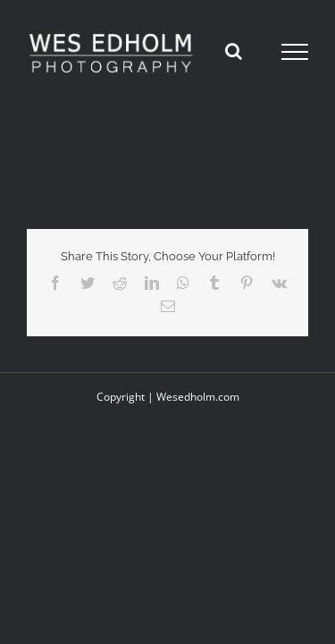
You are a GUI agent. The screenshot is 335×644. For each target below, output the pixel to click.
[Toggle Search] (234, 51)
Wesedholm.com (198, 441)
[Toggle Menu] (295, 52)
